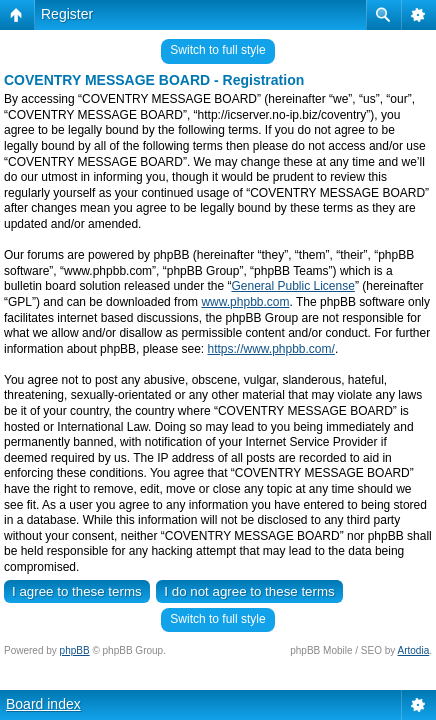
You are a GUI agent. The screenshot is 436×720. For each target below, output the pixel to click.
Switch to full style (217, 50)
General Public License (292, 286)
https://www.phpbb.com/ (270, 349)
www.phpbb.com (245, 302)
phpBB (75, 650)
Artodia (414, 650)
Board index (43, 704)
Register (67, 14)
